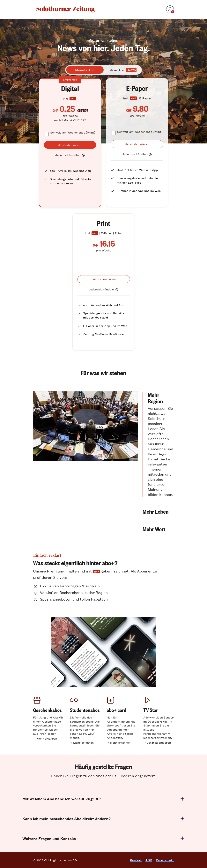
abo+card (68, 183)
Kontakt (136, 860)
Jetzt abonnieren (159, 742)
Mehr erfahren (47, 738)
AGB (149, 860)
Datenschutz (165, 860)
